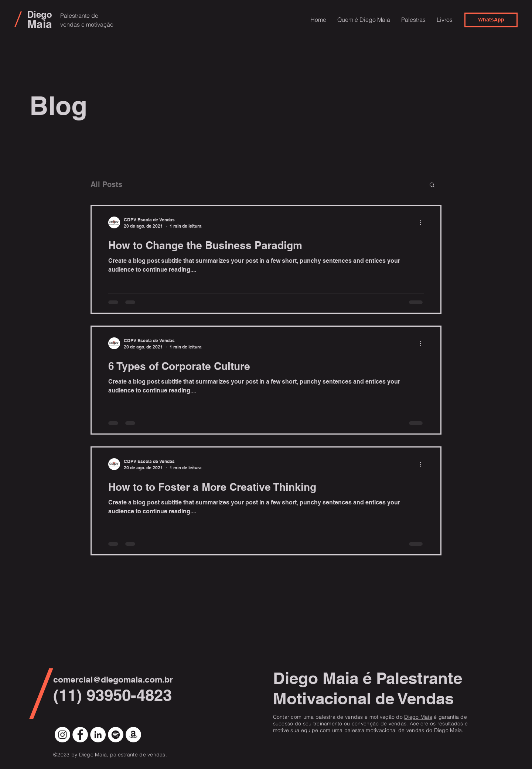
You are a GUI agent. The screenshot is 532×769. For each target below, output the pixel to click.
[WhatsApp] (491, 20)
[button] (432, 185)
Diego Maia (418, 717)
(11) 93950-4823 (112, 695)
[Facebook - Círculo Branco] (80, 735)
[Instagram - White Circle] (62, 735)
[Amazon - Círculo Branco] (133, 735)
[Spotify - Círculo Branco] (116, 735)
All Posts (106, 184)
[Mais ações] (423, 222)
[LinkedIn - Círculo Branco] (98, 735)
